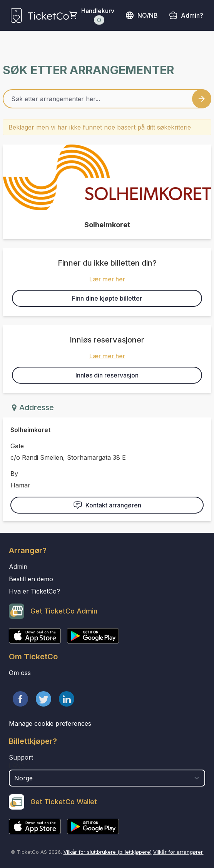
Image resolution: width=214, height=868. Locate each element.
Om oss (20, 673)
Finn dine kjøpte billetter (107, 298)
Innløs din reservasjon (107, 375)
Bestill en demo (31, 579)
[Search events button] (202, 99)
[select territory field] (107, 778)
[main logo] (40, 15)
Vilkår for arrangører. (178, 852)
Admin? (192, 15)
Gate (17, 446)
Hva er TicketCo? (34, 591)
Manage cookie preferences (50, 723)
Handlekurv (98, 16)
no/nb (141, 15)
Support (21, 757)
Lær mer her (107, 279)
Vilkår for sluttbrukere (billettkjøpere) (108, 852)
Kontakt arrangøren (107, 505)
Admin (18, 567)
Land (17, 766)
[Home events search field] (107, 99)
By (14, 474)
